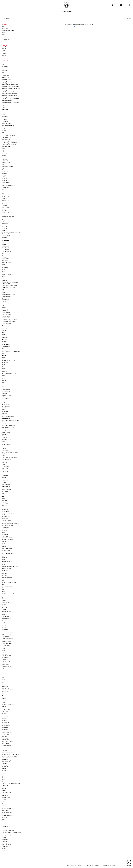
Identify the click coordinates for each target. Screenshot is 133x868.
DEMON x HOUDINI (7, 262)
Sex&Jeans (4, 724)
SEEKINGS (4, 720)
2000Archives (5, 67)
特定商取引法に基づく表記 (109, 865)
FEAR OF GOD (6, 311)
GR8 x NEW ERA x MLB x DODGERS (11, 352)
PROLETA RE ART (6, 656)
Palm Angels (5, 624)
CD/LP (3, 209)
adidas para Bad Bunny (7, 101)
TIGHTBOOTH (5, 770)
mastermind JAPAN (6, 522)
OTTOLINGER (5, 613)
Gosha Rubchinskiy (6, 347)
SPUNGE (4, 731)
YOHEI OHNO (5, 840)
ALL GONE (5, 120)
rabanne (4, 676)
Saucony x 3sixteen (6, 717)
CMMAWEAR (5, 227)
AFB (3, 111)
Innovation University (7, 395)
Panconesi (4, 628)
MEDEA (4, 533)
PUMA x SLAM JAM (7, 666)
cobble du (4, 230)
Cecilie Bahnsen (5, 211)
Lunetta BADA (5, 504)
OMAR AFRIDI (5, 602)
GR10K (4, 348)
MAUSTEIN (5, 531)
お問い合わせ (74, 865)
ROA (3, 693)
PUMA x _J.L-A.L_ (6, 659)
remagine (4, 685)
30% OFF (4, 56)
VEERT (4, 791)
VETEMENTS (5, 796)
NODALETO (5, 590)
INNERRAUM (5, 393)
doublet (4, 273)
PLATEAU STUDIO (6, 642)
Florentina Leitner (6, 316)
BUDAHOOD (5, 188)
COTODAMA (5, 243)
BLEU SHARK (5, 179)
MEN (3, 19)
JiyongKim (4, 413)
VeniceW (4, 794)
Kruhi (3, 470)
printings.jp (4, 654)
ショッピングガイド (121, 865)
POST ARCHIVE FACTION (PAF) (10, 647)
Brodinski (4, 184)
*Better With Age (6, 170)
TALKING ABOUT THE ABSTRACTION (11, 754)
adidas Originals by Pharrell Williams (10, 85)
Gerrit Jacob (5, 339)
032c (3, 65)
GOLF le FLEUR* (6, 345)
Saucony (4, 719)
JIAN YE (4, 408)
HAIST (3, 368)
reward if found (5, 686)
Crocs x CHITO (5, 250)
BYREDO (4, 189)
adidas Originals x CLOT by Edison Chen (11, 88)
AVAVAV (4, 155)
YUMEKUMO (5, 847)
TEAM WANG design (7, 760)
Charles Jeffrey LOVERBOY (8, 216)
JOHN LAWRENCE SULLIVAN (9, 417)
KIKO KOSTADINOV (7, 459)
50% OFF (4, 52)
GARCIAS (4, 334)
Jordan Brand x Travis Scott (8, 427)
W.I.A (3, 807)
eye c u (3, 298)
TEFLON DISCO (6, 762)
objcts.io (4, 599)
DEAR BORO (5, 261)
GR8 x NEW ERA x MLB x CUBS (9, 350)
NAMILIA (4, 560)
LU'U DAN (4, 506)
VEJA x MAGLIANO (7, 792)
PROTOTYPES (5, 658)
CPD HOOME (5, 246)
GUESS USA (5, 362)
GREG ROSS (5, 355)
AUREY (4, 152)
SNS (68, 865)
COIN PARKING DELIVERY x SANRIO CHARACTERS (11, 233)
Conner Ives (4, 237)
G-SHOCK (4, 327)
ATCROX (4, 148)
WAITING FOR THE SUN (8, 809)
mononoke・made (6, 550)
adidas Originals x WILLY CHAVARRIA (11, 99)
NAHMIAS (4, 558)
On (3, 606)
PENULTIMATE (5, 636)
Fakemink (4, 307)
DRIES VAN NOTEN (7, 275)
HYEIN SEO (5, 382)
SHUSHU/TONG (6, 726)
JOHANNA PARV (6, 415)
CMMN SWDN (5, 229)
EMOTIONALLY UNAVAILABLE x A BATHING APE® (10, 283)
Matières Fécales (5, 527)
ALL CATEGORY (6, 40)
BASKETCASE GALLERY (8, 166)
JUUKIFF (4, 441)
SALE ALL (4, 47)
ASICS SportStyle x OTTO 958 (9, 145)
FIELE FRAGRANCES (7, 314)
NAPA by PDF (5, 563)
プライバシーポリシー (89, 865)
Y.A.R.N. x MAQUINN (7, 836)
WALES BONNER (6, 810)
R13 (3, 674)
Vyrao (3, 801)
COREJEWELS (5, 241)
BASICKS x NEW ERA (7, 163)
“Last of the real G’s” (6, 479)
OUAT (3, 615)
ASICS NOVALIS (6, 139)
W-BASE (4, 805)
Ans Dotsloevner (5, 129)
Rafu (3, 678)
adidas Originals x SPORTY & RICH (10, 95)
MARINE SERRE (6, 517)
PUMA (3, 668)
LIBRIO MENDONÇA (7, 490)
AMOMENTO (5, 122)
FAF (3, 305)
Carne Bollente (5, 204)
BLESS (3, 177)
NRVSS (4, 595)
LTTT (3, 497)
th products (4, 763)
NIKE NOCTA (5, 575)
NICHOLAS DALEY (6, 572)
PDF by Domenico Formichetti (9, 635)
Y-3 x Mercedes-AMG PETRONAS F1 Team (12, 832)
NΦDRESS (4, 591)
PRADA (4, 649)
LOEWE (4, 493)
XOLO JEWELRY (6, 827)
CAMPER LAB (5, 200)
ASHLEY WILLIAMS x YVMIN (9, 136)
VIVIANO (4, 799)
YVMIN (4, 850)
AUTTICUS (4, 153)
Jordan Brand (5, 431)
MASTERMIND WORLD (8, 525)
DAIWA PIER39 (6, 259)
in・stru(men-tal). (6, 392)
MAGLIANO (5, 510)
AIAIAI (3, 113)
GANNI (4, 332)
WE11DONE (5, 817)
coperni (3, 239)
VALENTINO (5, 785)
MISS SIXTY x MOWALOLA (8, 540)
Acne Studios (5, 74)
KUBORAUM (5, 472)
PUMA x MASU (5, 663)
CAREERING (5, 202)
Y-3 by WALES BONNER (8, 831)
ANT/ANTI (4, 130)
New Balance (5, 570)
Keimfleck (4, 454)
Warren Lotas (5, 814)
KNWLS (4, 465)
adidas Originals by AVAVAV (8, 81)
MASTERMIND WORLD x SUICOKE (10, 524)
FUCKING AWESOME (7, 323)
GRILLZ (4, 35)
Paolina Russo (5, 629)
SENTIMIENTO (5, 722)
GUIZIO (4, 364)
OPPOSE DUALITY (6, 611)
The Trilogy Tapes (6, 765)
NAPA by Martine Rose (7, 561)
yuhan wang (4, 843)
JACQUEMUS (5, 404)
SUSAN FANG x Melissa (7, 742)
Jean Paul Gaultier (6, 406)
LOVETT (4, 495)
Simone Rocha (5, 727)
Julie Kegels (4, 434)
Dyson (3, 277)
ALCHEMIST (5, 116)
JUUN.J (4, 443)
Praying (4, 651)
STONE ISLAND (6, 735)
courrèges (4, 244)
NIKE (3, 581)
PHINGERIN (5, 640)
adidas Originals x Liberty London (9, 92)
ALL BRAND (5, 61)
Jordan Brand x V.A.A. (7, 429)
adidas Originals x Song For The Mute (10, 93)
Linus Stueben (5, 491)
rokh (3, 695)
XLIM (3, 825)
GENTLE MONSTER (7, 338)
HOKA (3, 379)
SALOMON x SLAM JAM (8, 704)
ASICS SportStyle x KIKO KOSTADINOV (11, 143)
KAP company (5, 450)
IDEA (3, 386)
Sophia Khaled (5, 729)
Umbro (3, 780)
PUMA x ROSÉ (5, 665)
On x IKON (4, 604)
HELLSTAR (4, 372)
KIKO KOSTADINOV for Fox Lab (9, 457)
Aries (3, 132)
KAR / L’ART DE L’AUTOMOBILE (10, 452)
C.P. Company (5, 195)
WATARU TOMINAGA (7, 816)
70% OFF (4, 48)
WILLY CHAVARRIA (7, 821)
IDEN (3, 388)
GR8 (3, 26)
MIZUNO (4, 547)
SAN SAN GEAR (6, 710)
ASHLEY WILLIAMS (6, 138)
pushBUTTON (5, 670)
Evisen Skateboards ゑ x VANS (9, 294)
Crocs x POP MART (6, 251)
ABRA (3, 72)
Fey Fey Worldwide (6, 313)
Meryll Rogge (5, 534)
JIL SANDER (5, 411)
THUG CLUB (5, 767)
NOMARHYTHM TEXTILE (8, 593)
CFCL (3, 214)
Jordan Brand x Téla (6, 424)
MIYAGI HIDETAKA (6, 545)
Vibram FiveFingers (6, 798)
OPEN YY (4, 610)
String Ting (4, 736)
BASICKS (4, 164)
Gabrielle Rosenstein (6, 329)
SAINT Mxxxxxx (5, 703)
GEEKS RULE (5, 336)
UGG (3, 778)
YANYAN (4, 838)
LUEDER (4, 502)
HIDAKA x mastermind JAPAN (9, 373)
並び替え (129, 19)
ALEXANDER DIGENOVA (8, 118)
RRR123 (4, 699)
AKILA (3, 115)
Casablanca (4, 206)
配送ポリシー (98, 865)
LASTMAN (4, 483)
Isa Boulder (4, 397)
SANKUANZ (5, 713)
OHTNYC (4, 601)
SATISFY (4, 715)
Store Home (77, 27)
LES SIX (4, 488)
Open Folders (5, 608)
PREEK (4, 652)
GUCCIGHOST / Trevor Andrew (9, 361)
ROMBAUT (5, 697)
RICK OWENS (5, 692)
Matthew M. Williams (7, 529)
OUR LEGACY (5, 617)
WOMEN (9, 19)
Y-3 (3, 834)
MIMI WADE (5, 536)
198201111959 (5, 28)
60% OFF (4, 50)
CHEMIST (4, 218)
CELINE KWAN (5, 213)
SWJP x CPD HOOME (7, 747)
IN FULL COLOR (6, 390)
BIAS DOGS (5, 172)
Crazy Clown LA (5, 248)
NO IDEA (4, 584)
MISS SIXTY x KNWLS (7, 538)
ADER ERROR (5, 76)
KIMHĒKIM (4, 461)
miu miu (4, 543)
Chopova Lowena (6, 223)
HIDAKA (4, 375)
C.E (3, 193)
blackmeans (4, 173)
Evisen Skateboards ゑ (7, 296)
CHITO (4, 221)
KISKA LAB (4, 463)
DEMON (4, 264)
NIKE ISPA (4, 574)
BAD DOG (4, 159)
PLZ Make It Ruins (6, 645)
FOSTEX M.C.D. (6, 318)
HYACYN (4, 381)
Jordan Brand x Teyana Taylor (8, 425)
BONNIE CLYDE (6, 180)
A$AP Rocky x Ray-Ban (7, 134)
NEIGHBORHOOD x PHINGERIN (10, 567)
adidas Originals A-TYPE (7, 79)
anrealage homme (6, 127)
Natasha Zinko (5, 565)
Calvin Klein (4, 198)
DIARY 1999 (5, 268)
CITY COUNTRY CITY (7, 225)
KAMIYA (4, 449)
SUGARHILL (5, 738)
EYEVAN (4, 302)
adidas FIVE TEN (6, 78)
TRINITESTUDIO (6, 772)
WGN (3, 819)
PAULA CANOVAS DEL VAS (9, 633)
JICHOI (4, 410)
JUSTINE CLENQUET (7, 439)
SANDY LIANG (5, 712)
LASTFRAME (5, 481)
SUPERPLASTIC (6, 740)
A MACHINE (5, 70)
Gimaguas (4, 341)
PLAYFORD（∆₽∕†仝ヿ (7, 643)
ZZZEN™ (4, 854)
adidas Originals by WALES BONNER (10, 86)
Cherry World (5, 220)
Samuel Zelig (5, 708)
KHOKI (4, 456)
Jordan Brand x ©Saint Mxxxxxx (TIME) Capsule (11, 421)
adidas (3, 106)
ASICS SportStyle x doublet (8, 141)
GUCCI (4, 359)
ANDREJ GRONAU (7, 123)
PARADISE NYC (6, 631)
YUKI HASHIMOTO (6, 845)
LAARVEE (4, 477)
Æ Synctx (4, 107)
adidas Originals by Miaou (8, 83)
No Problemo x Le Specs (7, 586)
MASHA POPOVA (6, 520)
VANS (3, 787)
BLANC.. (4, 175)
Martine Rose (5, 518)
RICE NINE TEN (6, 688)
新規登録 (80, 865)
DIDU (3, 270)
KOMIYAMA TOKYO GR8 (8, 30)
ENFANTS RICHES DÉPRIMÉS (9, 287)
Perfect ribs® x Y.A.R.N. (7, 638)
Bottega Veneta (5, 182)
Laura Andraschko (6, 484)
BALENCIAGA (5, 161)
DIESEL (4, 32)
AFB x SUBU (5, 109)
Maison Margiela (5, 511)
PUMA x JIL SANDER (7, 661)
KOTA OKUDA (5, 466)
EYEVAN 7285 (5, 300)
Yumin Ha (4, 848)
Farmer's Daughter (6, 309)
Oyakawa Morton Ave (7, 618)
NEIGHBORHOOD (7, 568)
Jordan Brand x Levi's (6, 419)
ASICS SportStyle (6, 146)
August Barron (5, 150)
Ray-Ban (4, 679)
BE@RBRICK (5, 168)
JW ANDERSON (6, 445)
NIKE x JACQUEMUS (7, 577)
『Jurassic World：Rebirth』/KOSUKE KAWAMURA (11, 437)
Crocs (3, 253)
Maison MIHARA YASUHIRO (9, 513)
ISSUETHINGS (5, 399)
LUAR (3, 499)
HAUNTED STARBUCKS (8, 370)
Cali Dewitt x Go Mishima (8, 197)
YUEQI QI (4, 841)
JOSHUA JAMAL (6, 433)
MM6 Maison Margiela (7, 549)
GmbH (3, 343)
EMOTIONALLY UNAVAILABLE (9, 286)
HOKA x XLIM (5, 377)
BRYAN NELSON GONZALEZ (9, 186)
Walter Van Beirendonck (7, 812)
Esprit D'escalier (5, 291)
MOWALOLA (5, 552)
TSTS (3, 774)
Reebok (3, 683)
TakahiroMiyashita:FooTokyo (8, 753)
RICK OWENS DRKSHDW (8, 690)
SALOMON (5, 706)
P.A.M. (3, 622)
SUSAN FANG (5, 743)
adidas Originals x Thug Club (8, 97)
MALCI (3, 515)
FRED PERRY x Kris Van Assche (9, 321)
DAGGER (4, 257)
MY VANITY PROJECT (7, 554)
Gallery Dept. (5, 331)
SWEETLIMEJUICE (6, 745)
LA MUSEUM (5, 476)
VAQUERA (5, 789)
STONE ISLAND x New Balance (9, 733)
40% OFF (4, 54)
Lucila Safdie (5, 500)
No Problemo (5, 588)
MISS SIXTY (4, 541)
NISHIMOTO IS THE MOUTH (9, 583)
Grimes (3, 357)
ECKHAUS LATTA (6, 281)
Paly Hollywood (5, 626)
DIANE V (4, 266)
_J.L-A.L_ (4, 403)
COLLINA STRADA (6, 235)
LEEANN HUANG (6, 486)
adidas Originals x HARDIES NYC (9, 90)
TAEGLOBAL (5, 751)
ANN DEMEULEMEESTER (8, 125)
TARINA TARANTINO (7, 758)
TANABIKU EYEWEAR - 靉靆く (9, 756)
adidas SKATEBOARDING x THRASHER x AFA (12, 103)
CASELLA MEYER (6, 207)
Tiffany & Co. (5, 769)
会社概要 (129, 865)
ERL (3, 289)
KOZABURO (5, 468)
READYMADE (5, 681)
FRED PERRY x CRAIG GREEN (9, 320)
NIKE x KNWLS (5, 579)
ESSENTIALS (5, 293)
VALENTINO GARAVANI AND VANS (11, 783)
